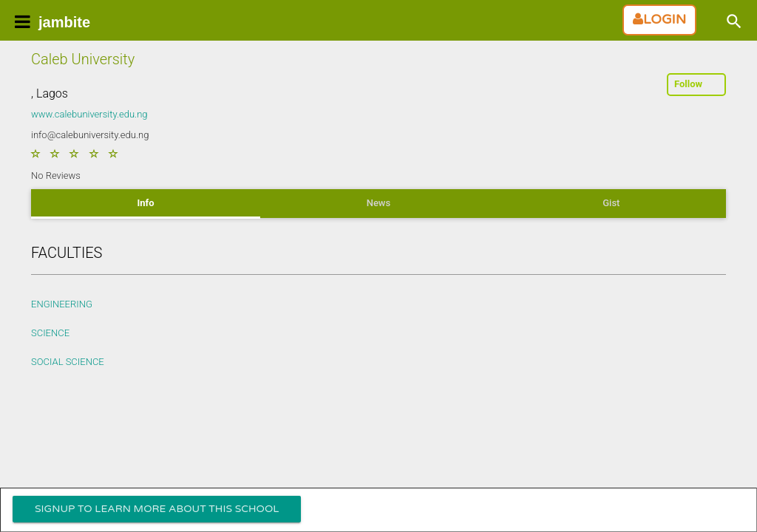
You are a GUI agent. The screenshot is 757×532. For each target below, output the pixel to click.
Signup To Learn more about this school (157, 509)
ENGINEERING (62, 304)
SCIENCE (50, 333)
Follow (688, 84)
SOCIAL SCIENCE (68, 362)
